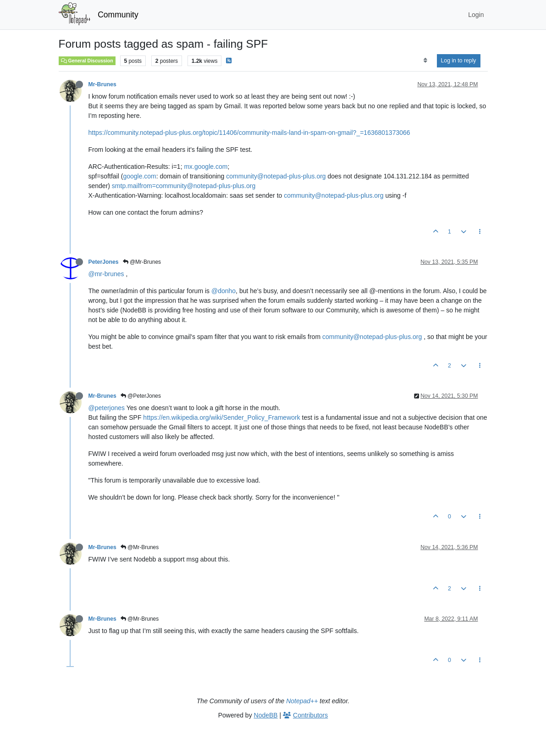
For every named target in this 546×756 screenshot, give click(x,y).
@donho (223, 291)
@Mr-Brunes (142, 262)
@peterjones (107, 408)
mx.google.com (206, 167)
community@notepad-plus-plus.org (276, 176)
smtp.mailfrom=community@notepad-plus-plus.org (184, 186)
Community (118, 15)
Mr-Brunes (102, 84)
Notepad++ (302, 701)
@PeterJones (141, 396)
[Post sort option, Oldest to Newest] (425, 61)
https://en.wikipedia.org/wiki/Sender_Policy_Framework (221, 417)
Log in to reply (459, 61)
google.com (139, 176)
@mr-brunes (106, 274)
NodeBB (266, 715)
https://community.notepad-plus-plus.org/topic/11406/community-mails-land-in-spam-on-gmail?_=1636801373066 (249, 133)
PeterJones (104, 262)
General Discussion (87, 61)
